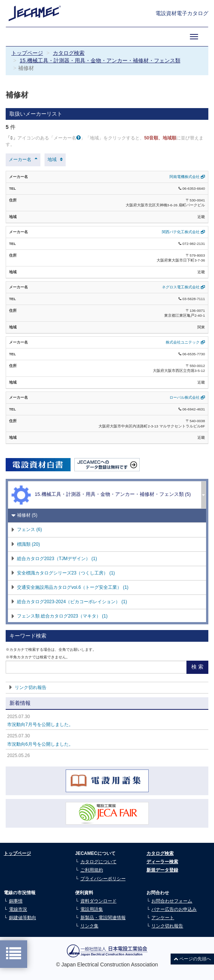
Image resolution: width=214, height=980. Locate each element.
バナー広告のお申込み (174, 909)
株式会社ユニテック (185, 342)
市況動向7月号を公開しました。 (40, 725)
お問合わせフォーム (172, 901)
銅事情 (16, 901)
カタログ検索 (69, 53)
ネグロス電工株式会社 (183, 287)
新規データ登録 (162, 870)
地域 (52, 159)
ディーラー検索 (162, 862)
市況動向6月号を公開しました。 (40, 744)
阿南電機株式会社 (187, 177)
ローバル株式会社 (187, 397)
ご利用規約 (92, 870)
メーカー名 (20, 159)
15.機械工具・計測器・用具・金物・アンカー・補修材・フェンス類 (100, 60)
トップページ (27, 53)
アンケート (163, 918)
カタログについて (99, 862)
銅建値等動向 (23, 918)
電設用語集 (92, 909)
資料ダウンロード (99, 901)
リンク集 (89, 926)
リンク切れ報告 (31, 687)
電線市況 (18, 909)
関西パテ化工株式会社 (183, 232)
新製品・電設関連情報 (103, 918)
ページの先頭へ (192, 959)
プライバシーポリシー (103, 879)
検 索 (197, 667)
